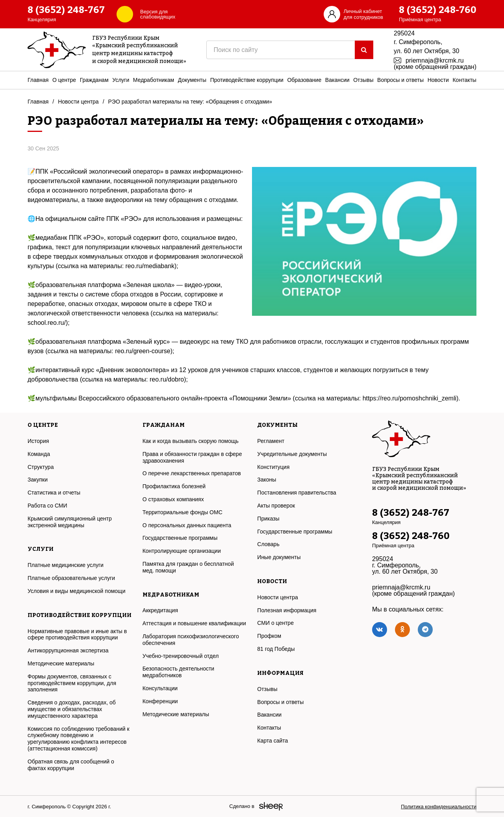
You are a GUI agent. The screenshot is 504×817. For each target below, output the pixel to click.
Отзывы (363, 80)
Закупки (38, 480)
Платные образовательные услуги (71, 578)
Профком (269, 636)
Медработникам (154, 80)
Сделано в (242, 806)
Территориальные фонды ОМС (183, 512)
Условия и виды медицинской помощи (76, 591)
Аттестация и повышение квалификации (194, 623)
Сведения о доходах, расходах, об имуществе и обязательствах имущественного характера (72, 709)
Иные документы (279, 557)
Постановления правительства (296, 493)
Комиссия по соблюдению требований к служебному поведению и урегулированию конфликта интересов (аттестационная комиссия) (79, 739)
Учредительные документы (292, 454)
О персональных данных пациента (187, 525)
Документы (192, 80)
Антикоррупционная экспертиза (68, 650)
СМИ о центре (275, 623)
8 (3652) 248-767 (66, 10)
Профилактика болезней (174, 486)
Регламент (271, 441)
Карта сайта (272, 741)
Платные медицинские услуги (66, 565)
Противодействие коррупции (247, 80)
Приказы (268, 519)
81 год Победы (276, 649)
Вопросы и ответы (400, 80)
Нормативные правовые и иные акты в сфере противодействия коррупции (77, 635)
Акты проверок (276, 506)
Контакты (464, 80)
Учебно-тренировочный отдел (181, 656)
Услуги (121, 80)
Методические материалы (61, 663)
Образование (304, 80)
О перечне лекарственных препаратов (192, 473)
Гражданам (94, 80)
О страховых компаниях (173, 499)
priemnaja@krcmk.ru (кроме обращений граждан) (435, 64)
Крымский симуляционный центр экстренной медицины (70, 522)
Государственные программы (180, 538)
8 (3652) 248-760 (438, 10)
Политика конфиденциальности (439, 807)
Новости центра (78, 102)
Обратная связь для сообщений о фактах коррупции (71, 765)
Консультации (160, 688)
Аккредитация (160, 610)
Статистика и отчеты (54, 493)
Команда (39, 454)
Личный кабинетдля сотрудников (363, 14)
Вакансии (337, 80)
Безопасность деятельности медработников (179, 672)
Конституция (273, 467)
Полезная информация (287, 610)
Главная (38, 80)
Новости (438, 80)
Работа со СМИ (47, 506)
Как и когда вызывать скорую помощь (191, 441)
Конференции (160, 701)
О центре (64, 80)
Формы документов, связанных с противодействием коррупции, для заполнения (72, 683)
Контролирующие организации (182, 551)
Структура (41, 467)
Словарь (268, 544)
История (38, 441)
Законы (267, 480)
